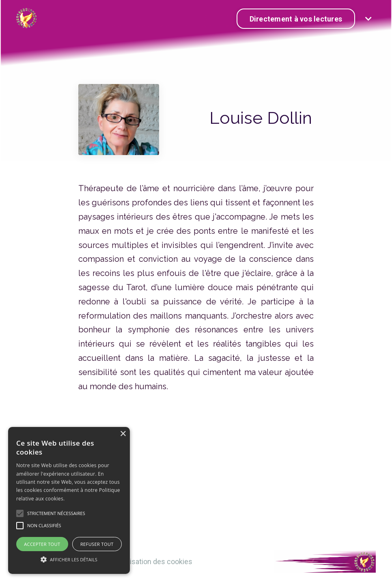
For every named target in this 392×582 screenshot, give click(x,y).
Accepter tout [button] (42, 544)
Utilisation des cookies (156, 562)
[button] (69, 559)
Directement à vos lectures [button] (296, 19)
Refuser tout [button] (97, 544)
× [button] (123, 434)
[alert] (69, 500)
